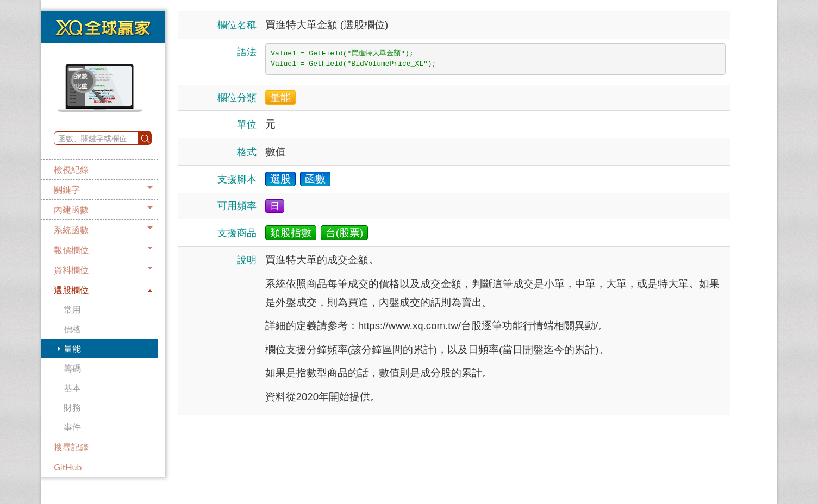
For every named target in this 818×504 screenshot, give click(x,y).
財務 (72, 407)
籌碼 (72, 368)
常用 (72, 309)
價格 (72, 329)
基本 (72, 388)
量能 (72, 348)
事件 (72, 427)
